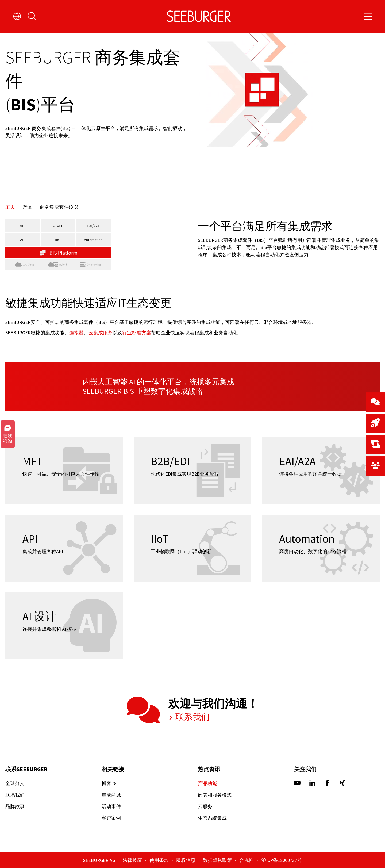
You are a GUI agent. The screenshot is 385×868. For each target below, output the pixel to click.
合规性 (247, 860)
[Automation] (321, 548)
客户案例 (111, 818)
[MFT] (64, 471)
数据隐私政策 (218, 860)
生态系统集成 (212, 818)
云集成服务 (101, 332)
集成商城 (111, 795)
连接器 (76, 332)
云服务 (205, 807)
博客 (106, 784)
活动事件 (111, 807)
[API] (64, 548)
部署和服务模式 (215, 795)
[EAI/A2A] (321, 471)
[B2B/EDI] (192, 471)
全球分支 (15, 784)
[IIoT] (192, 548)
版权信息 (186, 860)
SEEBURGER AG (100, 860)
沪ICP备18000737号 (282, 860)
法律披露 (133, 860)
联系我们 (192, 717)
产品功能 (207, 784)
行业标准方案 (137, 332)
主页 (11, 207)
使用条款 (160, 860)
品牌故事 (15, 807)
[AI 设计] (64, 626)
